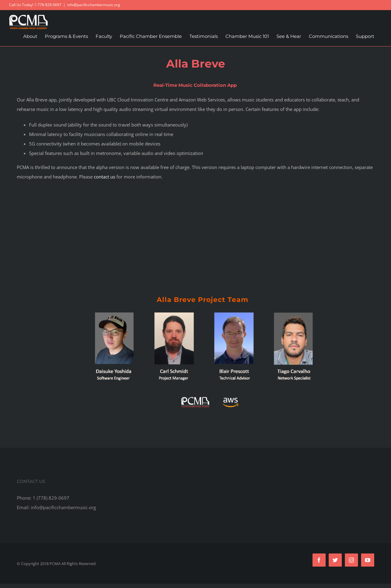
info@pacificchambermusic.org (94, 5)
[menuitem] (30, 36)
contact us (104, 177)
